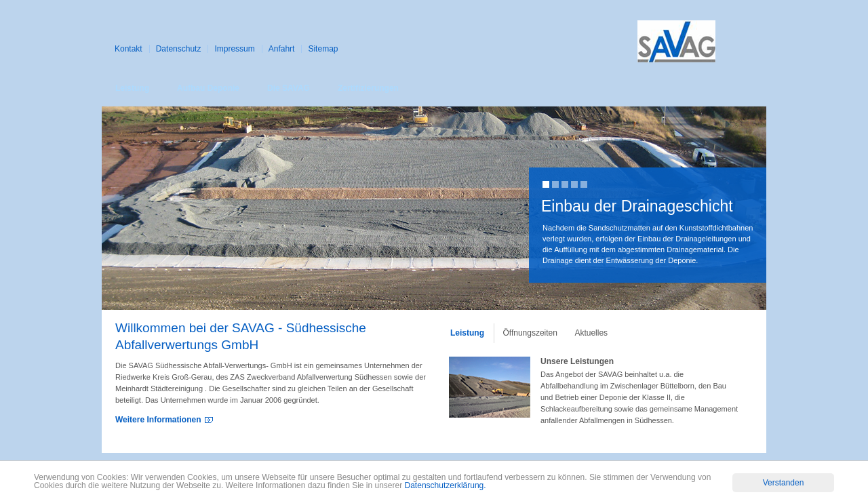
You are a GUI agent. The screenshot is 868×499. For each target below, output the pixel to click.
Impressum (234, 49)
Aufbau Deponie (208, 88)
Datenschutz (179, 49)
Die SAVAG (289, 88)
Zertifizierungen (368, 88)
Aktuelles (591, 333)
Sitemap (323, 49)
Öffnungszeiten (530, 333)
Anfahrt (282, 49)
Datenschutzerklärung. (446, 486)
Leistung (132, 88)
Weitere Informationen (158, 420)
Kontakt (129, 49)
